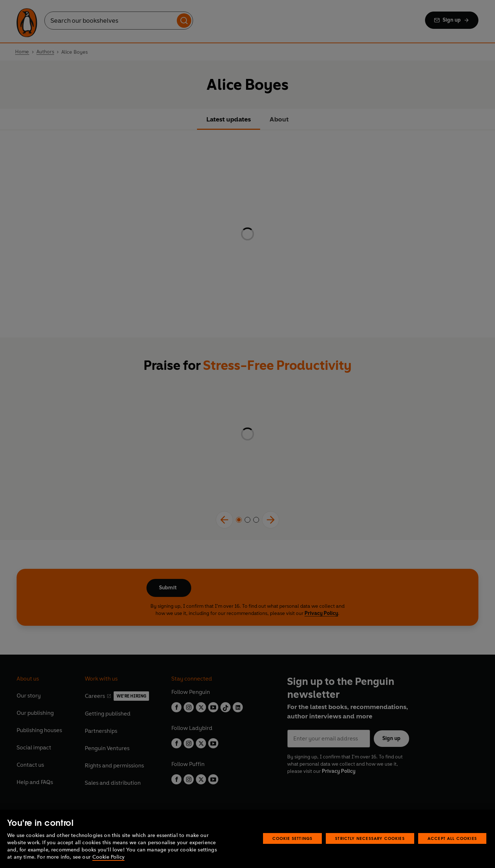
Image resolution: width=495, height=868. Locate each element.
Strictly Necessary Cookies (370, 838)
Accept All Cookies (452, 838)
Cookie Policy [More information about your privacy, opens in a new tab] (108, 857)
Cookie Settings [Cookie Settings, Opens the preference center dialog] (293, 838)
